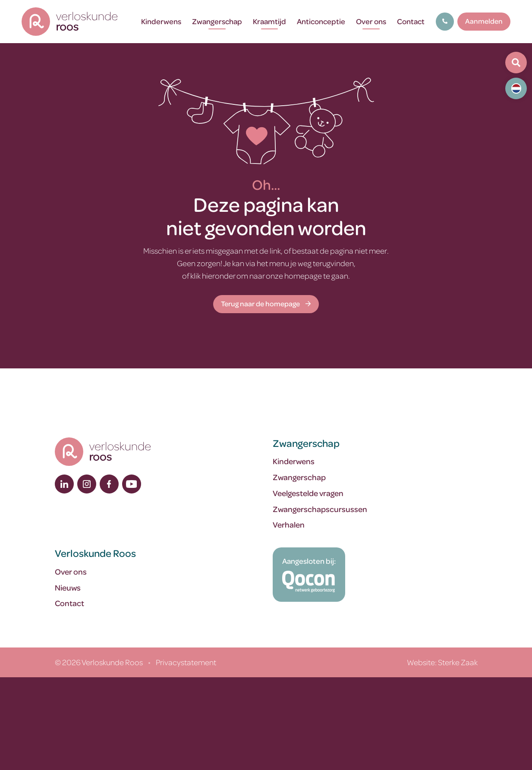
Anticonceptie (321, 21)
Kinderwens (161, 21)
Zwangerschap (217, 21)
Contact (411, 21)
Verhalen (289, 524)
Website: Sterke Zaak (442, 662)
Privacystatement (186, 662)
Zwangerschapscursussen (320, 509)
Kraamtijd (269, 21)
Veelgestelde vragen (308, 493)
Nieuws (68, 587)
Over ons (371, 21)
